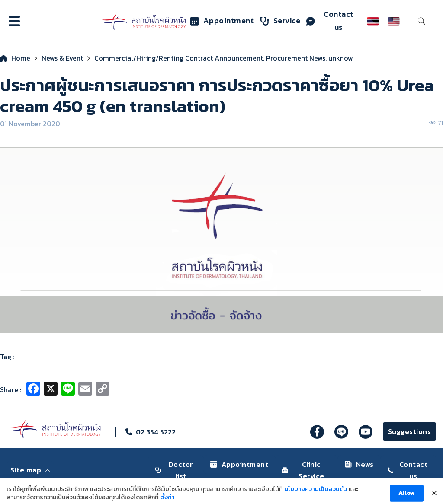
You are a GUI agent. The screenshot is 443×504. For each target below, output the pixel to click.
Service (281, 21)
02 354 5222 (156, 432)
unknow (341, 58)
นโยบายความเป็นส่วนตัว (316, 494)
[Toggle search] (421, 21)
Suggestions (410, 431)
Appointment (222, 21)
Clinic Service (303, 470)
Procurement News (296, 58)
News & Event (62, 58)
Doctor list (174, 470)
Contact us (330, 21)
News (359, 464)
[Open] (14, 21)
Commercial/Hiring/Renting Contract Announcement (179, 58)
